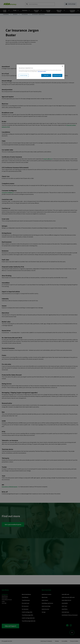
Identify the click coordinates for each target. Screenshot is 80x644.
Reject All (46, 75)
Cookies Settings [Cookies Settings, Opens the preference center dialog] (24, 75)
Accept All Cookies (57, 75)
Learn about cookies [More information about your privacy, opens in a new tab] (42, 71)
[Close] (62, 66)
